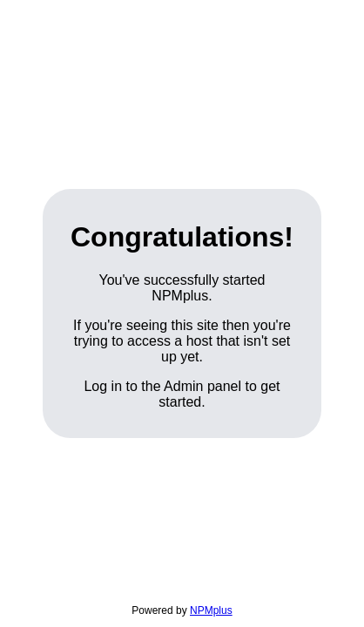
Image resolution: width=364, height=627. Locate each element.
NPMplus (211, 610)
